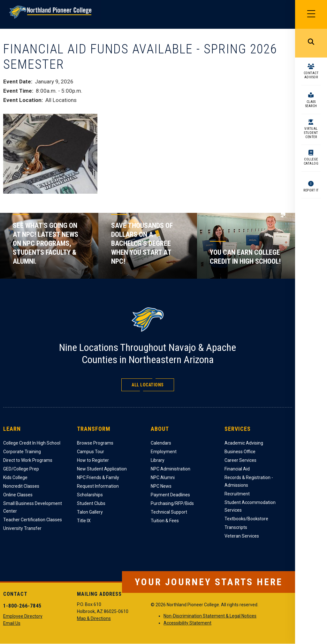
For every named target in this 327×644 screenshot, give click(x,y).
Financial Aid (237, 469)
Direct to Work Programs (28, 460)
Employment (164, 452)
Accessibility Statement (187, 623)
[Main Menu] (311, 14)
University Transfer (22, 528)
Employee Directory (23, 616)
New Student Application (102, 469)
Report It (311, 190)
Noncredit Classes (21, 486)
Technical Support (169, 512)
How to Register (93, 460)
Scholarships (90, 495)
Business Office (240, 452)
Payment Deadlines (170, 495)
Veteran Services (242, 536)
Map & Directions (94, 618)
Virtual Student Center (311, 133)
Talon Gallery (90, 512)
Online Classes (18, 495)
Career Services (240, 460)
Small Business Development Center (33, 507)
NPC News (161, 486)
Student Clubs (91, 503)
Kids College (15, 477)
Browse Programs (95, 443)
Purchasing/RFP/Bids (172, 503)
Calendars (161, 443)
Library (158, 460)
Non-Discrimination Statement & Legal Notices (210, 616)
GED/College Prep (21, 469)
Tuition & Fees (165, 521)
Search (311, 43)
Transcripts (236, 527)
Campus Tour (91, 452)
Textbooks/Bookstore (246, 519)
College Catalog (311, 161)
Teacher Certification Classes (33, 520)
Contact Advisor (311, 75)
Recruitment (237, 494)
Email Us (12, 623)
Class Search (311, 104)
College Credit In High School (32, 443)
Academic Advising (244, 443)
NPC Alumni (163, 477)
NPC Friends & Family (98, 477)
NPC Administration (171, 469)
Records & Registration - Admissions (249, 481)
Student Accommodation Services (250, 506)
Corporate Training (22, 452)
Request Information (98, 486)
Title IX (84, 521)
